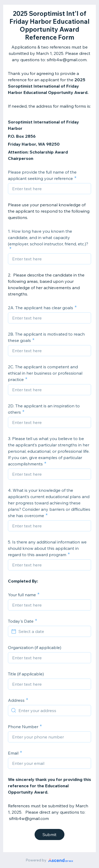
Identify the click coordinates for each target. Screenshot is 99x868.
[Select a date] (53, 631)
